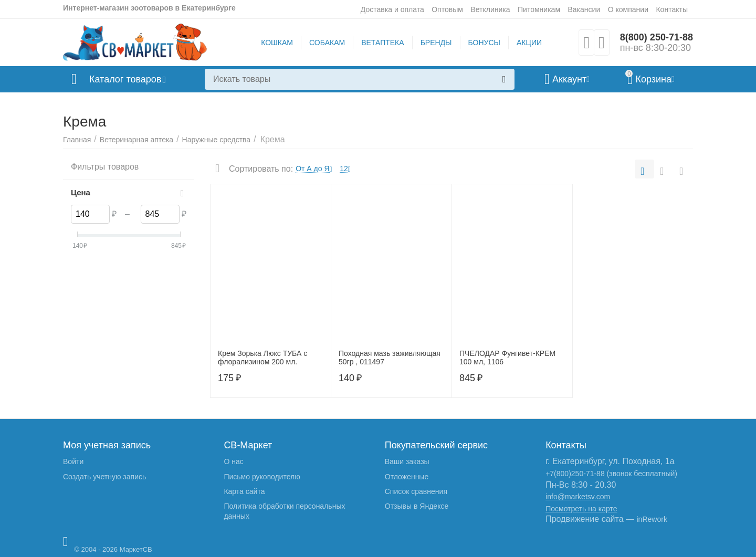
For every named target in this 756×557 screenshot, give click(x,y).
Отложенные (407, 477)
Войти (73, 461)
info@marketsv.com (578, 497)
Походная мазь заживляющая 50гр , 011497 (390, 358)
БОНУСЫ (484, 43)
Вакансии (584, 9)
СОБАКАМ (327, 43)
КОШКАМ (277, 43)
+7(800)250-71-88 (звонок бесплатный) (611, 474)
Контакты (672, 9)
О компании (628, 9)
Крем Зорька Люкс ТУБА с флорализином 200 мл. (262, 358)
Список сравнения (416, 491)
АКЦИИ (529, 43)
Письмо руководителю (262, 477)
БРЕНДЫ (436, 43)
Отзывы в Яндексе (417, 506)
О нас (233, 461)
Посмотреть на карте (581, 509)
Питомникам (539, 9)
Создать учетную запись (104, 477)
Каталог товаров (125, 79)
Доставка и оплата (392, 9)
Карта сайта (244, 491)
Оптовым (447, 9)
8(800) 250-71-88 (657, 37)
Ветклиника (490, 9)
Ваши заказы (407, 461)
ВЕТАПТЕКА (382, 43)
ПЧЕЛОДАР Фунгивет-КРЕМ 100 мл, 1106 (507, 358)
